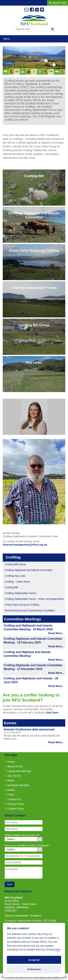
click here (52, 712)
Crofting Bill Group (15, 564)
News (11, 780)
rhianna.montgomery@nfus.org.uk (25, 545)
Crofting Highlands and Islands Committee (29, 570)
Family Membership (19, 771)
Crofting (9, 63)
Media (11, 790)
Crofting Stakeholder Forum (20, 593)
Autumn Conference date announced (29, 729)
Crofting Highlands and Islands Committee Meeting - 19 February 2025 (33, 641)
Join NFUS (14, 776)
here (58, 950)
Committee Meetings (23, 619)
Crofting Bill (11, 587)
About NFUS (15, 766)
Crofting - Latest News (17, 582)
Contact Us (14, 799)
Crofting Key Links (15, 576)
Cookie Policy (16, 809)
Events (10, 723)
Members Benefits (18, 785)
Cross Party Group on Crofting (22, 605)
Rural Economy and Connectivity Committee (30, 610)
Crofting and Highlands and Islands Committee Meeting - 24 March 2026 (28, 627)
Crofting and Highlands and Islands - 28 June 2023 (31, 680)
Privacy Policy (16, 804)
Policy (11, 795)
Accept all (34, 960)
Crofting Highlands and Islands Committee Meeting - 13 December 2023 (33, 667)
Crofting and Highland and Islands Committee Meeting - (27, 654)
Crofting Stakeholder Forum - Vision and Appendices (34, 599)
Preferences (34, 969)
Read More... (56, 633)
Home (11, 762)
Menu (7, 39)
